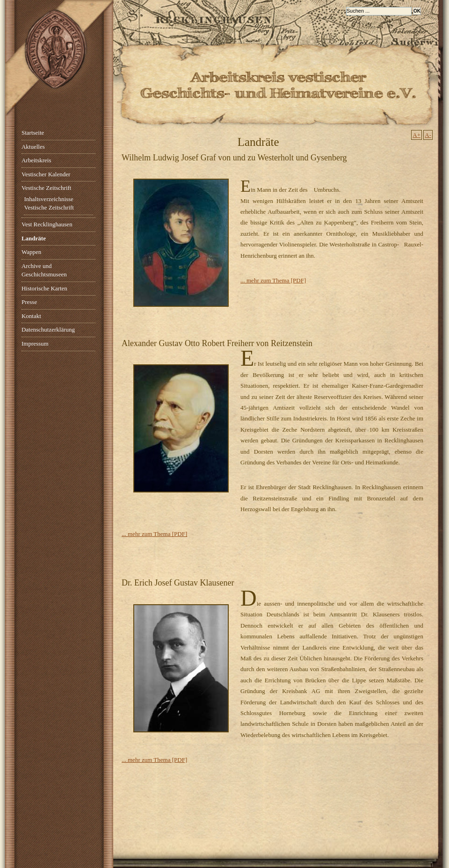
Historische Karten (44, 288)
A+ (416, 135)
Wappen (31, 252)
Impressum (35, 344)
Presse (29, 302)
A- (428, 135)
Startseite (33, 133)
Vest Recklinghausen (47, 224)
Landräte (34, 238)
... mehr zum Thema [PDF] (273, 280)
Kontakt (31, 316)
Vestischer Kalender (46, 174)
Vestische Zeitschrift (47, 188)
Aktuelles (33, 147)
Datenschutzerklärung (48, 329)
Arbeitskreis (36, 160)
